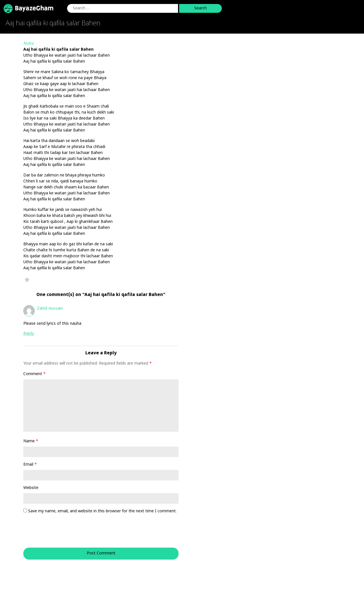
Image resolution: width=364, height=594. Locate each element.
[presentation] (62, 534)
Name (31, 441)
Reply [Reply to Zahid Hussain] (29, 334)
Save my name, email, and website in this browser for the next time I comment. (102, 511)
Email (30, 465)
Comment (35, 374)
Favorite (27, 279)
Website (31, 488)
